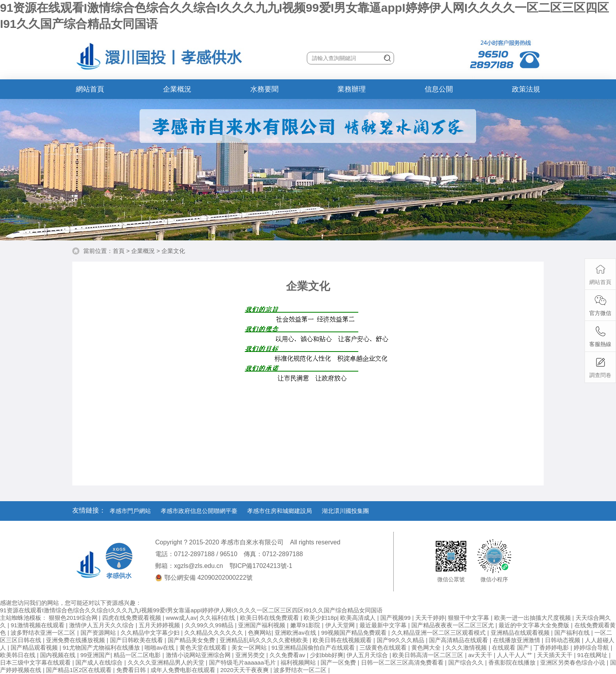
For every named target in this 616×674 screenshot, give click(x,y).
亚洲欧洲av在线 (296, 633)
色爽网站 (260, 633)
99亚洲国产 (96, 655)
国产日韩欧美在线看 (137, 640)
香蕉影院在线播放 (513, 662)
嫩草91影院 (306, 625)
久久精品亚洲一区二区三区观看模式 (439, 633)
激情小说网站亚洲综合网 (199, 655)
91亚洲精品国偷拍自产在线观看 (314, 647)
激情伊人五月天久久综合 (102, 625)
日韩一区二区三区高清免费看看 (403, 662)
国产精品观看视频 (35, 647)
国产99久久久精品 (401, 640)
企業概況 (177, 89)
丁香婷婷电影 (552, 647)
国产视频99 (396, 618)
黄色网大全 (427, 647)
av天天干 (481, 655)
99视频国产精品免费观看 (355, 633)
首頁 (119, 251)
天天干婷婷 (430, 618)
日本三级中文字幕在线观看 (36, 662)
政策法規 (526, 89)
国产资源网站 (99, 633)
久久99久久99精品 (210, 625)
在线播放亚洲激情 (517, 640)
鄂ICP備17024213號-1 (261, 566)
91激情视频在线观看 (38, 625)
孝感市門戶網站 (130, 511)
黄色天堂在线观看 (204, 647)
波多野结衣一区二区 (301, 670)
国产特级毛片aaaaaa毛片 (243, 662)
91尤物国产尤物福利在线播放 (102, 647)
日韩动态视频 (563, 640)
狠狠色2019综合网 (74, 618)
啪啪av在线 (160, 647)
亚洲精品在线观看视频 (521, 633)
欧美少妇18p (320, 618)
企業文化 (173, 251)
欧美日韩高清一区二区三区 (429, 655)
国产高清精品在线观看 (459, 640)
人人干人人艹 (515, 655)
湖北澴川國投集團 (345, 511)
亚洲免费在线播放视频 (76, 640)
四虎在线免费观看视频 (132, 618)
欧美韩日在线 (18, 655)
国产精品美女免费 (192, 640)
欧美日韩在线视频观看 (343, 640)
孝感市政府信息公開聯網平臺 (199, 511)
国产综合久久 (467, 662)
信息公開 (439, 89)
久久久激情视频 (467, 647)
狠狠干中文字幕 (469, 618)
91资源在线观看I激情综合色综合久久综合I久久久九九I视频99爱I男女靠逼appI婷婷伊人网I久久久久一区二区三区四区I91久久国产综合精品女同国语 (191, 610)
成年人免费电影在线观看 (184, 670)
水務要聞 (264, 89)
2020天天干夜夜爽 (246, 670)
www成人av (181, 618)
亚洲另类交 (251, 655)
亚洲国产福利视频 (262, 625)
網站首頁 (90, 89)
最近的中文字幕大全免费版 (535, 625)
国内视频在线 (59, 655)
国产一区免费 (339, 662)
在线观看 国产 (511, 647)
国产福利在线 (573, 633)
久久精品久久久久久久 (214, 633)
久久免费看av (288, 655)
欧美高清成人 (359, 618)
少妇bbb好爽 (327, 655)
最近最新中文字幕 (384, 625)
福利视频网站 (299, 662)
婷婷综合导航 (592, 647)
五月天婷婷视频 (160, 625)
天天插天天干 (555, 655)
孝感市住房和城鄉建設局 (280, 511)
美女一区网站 (250, 647)
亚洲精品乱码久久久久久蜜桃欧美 (265, 640)
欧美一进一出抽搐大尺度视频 (533, 618)
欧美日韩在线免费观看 (270, 618)
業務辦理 (352, 89)
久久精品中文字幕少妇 (151, 633)
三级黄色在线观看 (384, 647)
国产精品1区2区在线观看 (80, 670)
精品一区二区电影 (138, 655)
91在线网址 (593, 655)
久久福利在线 (218, 618)
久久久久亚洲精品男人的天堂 (167, 662)
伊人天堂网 (341, 625)
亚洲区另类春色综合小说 (573, 662)
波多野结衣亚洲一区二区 (44, 633)
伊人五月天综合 (368, 655)
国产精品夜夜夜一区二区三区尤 (453, 625)
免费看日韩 (132, 670)
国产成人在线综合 (100, 662)
